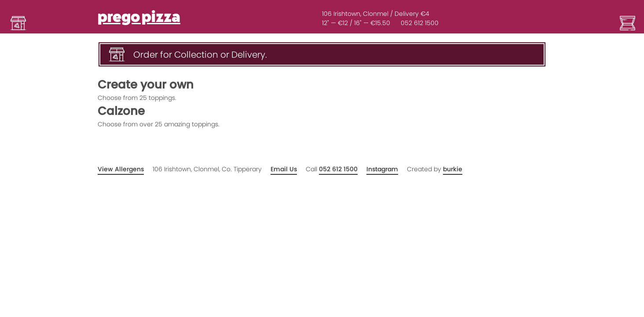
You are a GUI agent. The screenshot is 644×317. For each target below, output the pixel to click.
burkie (453, 169)
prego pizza (139, 17)
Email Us (284, 169)
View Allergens (121, 169)
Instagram (382, 169)
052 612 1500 (420, 23)
